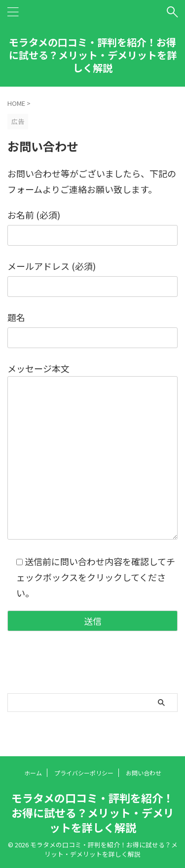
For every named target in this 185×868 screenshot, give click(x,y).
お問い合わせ (144, 773)
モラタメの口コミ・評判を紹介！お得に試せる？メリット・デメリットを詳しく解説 (93, 55)
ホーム (33, 773)
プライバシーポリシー (84, 773)
